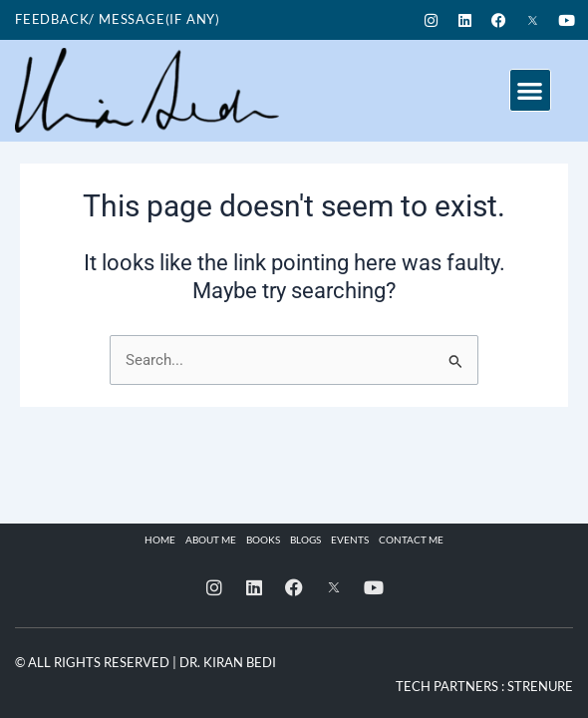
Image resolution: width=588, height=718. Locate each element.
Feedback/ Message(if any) (118, 19)
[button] (531, 90)
